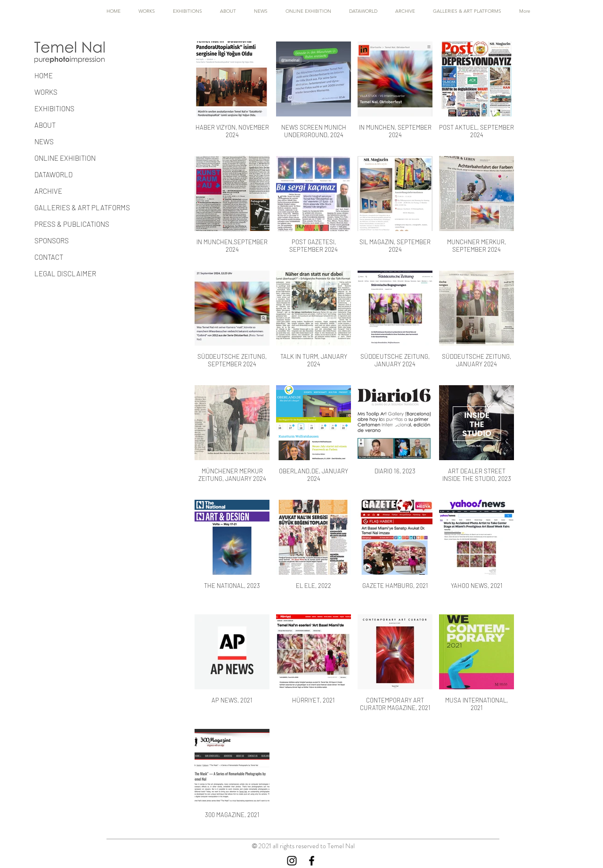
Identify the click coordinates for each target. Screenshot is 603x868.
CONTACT (49, 257)
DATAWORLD (53, 174)
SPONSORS (52, 240)
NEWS (44, 141)
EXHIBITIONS (54, 108)
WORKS (46, 92)
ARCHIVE (48, 191)
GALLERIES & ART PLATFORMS (82, 207)
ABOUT (45, 125)
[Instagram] (292, 861)
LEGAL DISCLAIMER (65, 273)
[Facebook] (312, 861)
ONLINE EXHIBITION (65, 158)
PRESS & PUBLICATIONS (72, 224)
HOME (44, 75)
